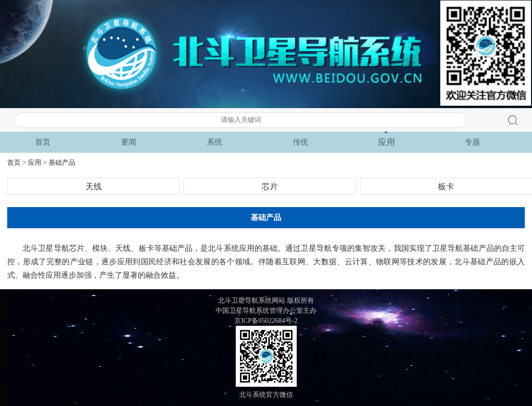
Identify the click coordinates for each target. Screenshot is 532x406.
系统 (215, 142)
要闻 (129, 142)
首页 (43, 142)
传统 (301, 142)
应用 (387, 142)
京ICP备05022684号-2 (266, 321)
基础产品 (62, 163)
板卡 (446, 187)
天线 (94, 187)
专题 (472, 142)
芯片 (270, 187)
